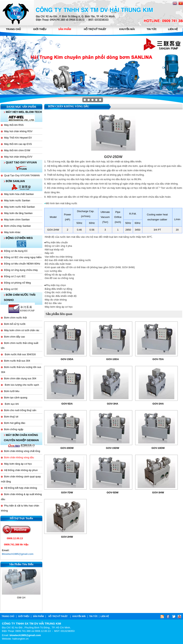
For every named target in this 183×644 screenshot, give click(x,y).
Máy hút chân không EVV (17, 157)
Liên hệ (173, 29)
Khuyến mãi (127, 29)
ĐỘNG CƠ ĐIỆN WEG (18, 238)
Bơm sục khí (10, 404)
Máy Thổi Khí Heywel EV (16, 138)
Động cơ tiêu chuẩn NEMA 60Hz (21, 264)
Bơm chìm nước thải (14, 318)
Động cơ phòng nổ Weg (16, 283)
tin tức (152, 29)
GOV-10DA (113, 359)
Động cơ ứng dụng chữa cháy (19, 270)
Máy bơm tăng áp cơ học (16, 464)
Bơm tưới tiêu (10, 391)
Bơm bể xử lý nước (13, 324)
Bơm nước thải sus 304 (16, 361)
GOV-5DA (67, 404)
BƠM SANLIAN (14, 181)
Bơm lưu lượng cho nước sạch (20, 385)
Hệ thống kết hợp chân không (19, 488)
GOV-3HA (113, 404)
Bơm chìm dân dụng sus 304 (19, 378)
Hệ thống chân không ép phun (19, 470)
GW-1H (21, 596)
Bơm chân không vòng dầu (17, 457)
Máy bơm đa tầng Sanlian (17, 213)
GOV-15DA (67, 359)
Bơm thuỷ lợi (10, 417)
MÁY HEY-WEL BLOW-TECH (23, 112)
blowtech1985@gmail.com (25, 635)
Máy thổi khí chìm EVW (16, 150)
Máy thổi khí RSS (12, 125)
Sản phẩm (65, 29)
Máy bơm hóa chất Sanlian (17, 194)
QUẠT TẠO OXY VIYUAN (20, 162)
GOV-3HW (158, 492)
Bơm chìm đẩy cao (13, 337)
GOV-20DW (67, 448)
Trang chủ (14, 29)
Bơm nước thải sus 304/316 (18, 354)
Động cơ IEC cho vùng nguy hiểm (21, 257)
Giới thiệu (40, 29)
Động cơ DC (10, 289)
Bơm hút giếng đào (13, 423)
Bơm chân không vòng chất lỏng (20, 451)
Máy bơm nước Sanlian (16, 200)
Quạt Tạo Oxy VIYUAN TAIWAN (20, 175)
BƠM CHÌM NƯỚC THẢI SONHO (20, 297)
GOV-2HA (158, 404)
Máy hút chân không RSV (17, 131)
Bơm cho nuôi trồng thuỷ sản (19, 410)
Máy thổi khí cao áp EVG (16, 144)
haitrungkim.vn (20, 639)
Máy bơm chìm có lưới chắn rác (20, 330)
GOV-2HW (67, 537)
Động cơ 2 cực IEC (13, 276)
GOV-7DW (67, 492)
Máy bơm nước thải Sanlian (18, 207)
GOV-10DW (158, 448)
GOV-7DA (158, 359)
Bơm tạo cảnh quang (14, 398)
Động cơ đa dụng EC (14, 251)
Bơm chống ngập (12, 429)
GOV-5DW (112, 492)
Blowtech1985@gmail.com (18, 554)
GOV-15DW (113, 448)
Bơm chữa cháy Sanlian (16, 226)
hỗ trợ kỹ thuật (95, 29)
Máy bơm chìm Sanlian (15, 220)
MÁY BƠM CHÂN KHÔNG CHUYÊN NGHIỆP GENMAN (21, 438)
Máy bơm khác (11, 232)
